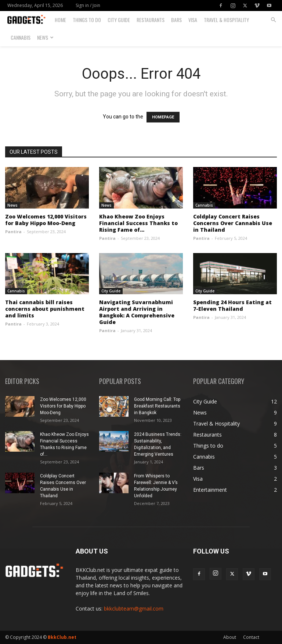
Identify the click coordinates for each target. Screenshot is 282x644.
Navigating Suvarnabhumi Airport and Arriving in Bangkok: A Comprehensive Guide (137, 312)
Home (60, 20)
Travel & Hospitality (226, 20)
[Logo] (29, 20)
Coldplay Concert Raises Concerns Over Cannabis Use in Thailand (233, 223)
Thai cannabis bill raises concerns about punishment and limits (45, 309)
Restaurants (151, 20)
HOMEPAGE (163, 117)
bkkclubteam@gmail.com (134, 609)
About (230, 637)
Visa (193, 20)
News (45, 37)
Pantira (13, 232)
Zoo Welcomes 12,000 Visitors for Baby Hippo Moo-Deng (46, 220)
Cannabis (21, 37)
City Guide (119, 20)
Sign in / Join (88, 5)
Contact (251, 637)
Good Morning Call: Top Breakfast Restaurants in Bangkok (157, 406)
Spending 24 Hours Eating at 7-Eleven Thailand (232, 305)
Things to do (87, 20)
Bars (176, 20)
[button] (273, 20)
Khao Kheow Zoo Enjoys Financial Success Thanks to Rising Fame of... (138, 223)
